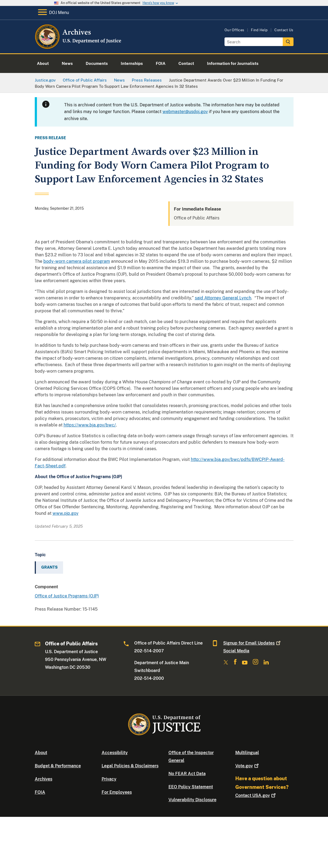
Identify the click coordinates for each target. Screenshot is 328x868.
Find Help (259, 30)
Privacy (109, 779)
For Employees (117, 792)
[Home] (79, 47)
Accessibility (115, 753)
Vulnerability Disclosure (192, 800)
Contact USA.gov (256, 795)
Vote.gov (248, 766)
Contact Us (284, 30)
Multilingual (247, 753)
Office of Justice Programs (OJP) (67, 596)
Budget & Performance (58, 766)
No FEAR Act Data (187, 774)
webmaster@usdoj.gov (185, 112)
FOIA (40, 792)
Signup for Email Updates (252, 643)
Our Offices (234, 30)
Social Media (236, 651)
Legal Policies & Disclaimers (130, 766)
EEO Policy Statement (191, 787)
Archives (44, 779)
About (41, 753)
